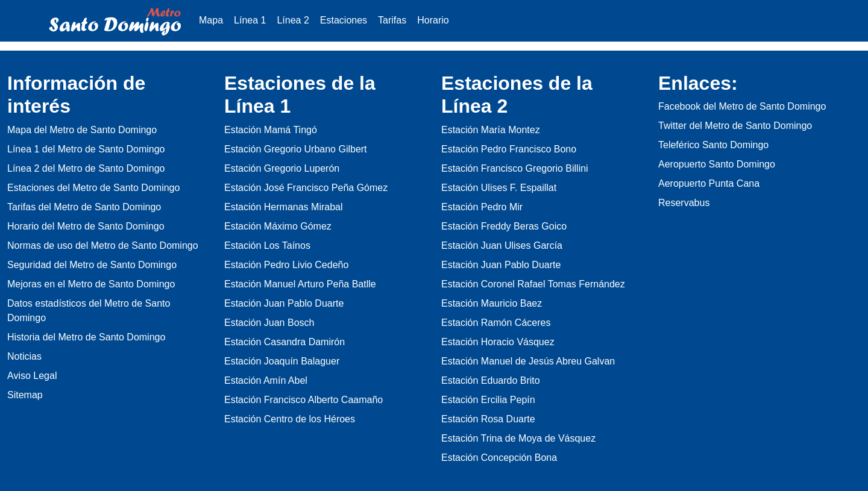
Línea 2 (293, 20)
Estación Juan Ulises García (502, 245)
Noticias (24, 356)
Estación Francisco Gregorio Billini (515, 168)
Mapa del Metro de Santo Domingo (82, 130)
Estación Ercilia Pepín (488, 400)
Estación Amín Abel (266, 380)
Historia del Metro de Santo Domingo (86, 337)
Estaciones (344, 20)
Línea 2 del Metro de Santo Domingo (86, 168)
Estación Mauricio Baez (492, 303)
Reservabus (684, 203)
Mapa (211, 20)
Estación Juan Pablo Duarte (284, 303)
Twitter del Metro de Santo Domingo (735, 126)
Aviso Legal (32, 376)
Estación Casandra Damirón (285, 342)
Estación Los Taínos (267, 245)
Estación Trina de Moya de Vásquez (518, 438)
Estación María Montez (491, 130)
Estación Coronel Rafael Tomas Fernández (533, 284)
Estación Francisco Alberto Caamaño (303, 400)
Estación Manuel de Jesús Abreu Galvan (528, 361)
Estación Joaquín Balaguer (282, 361)
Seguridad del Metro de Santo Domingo (92, 265)
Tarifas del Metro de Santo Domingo (84, 207)
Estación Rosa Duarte (488, 419)
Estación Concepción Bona (499, 458)
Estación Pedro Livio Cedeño (286, 265)
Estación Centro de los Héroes (290, 419)
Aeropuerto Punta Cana (709, 183)
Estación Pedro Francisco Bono (509, 149)
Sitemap (25, 395)
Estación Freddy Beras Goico (504, 226)
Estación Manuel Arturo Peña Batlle (300, 284)
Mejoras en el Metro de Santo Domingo (91, 284)
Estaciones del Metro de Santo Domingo (93, 188)
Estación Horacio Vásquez (498, 342)
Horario (433, 20)
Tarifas (392, 20)
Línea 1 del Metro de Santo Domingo (86, 149)
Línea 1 (250, 20)
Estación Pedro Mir (482, 207)
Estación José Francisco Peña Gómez (306, 188)
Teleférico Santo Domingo (713, 145)
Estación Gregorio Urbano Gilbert (296, 149)
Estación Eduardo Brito (491, 380)
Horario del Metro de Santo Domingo (86, 226)
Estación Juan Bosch (269, 323)
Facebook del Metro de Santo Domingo (742, 106)
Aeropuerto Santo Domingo (717, 164)
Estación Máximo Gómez (278, 226)
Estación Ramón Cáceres (496, 323)
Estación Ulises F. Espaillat (499, 188)
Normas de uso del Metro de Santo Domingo (103, 245)
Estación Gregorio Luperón (282, 168)
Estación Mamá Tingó (271, 130)
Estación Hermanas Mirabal (284, 207)
